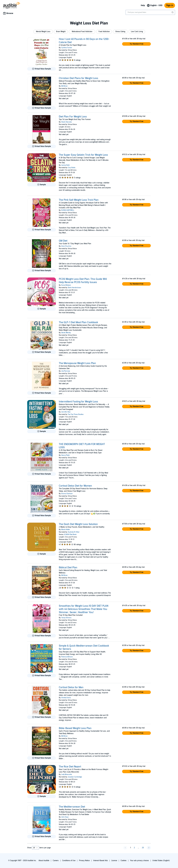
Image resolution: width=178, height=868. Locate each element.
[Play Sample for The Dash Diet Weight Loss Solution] (42, 554)
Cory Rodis (72, 168)
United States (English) (161, 861)
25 (143, 848)
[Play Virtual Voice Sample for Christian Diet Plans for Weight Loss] (42, 108)
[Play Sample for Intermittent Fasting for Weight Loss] (42, 431)
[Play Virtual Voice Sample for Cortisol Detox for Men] (42, 717)
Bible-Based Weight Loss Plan (75, 728)
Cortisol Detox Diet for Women (75, 486)
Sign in (170, 5)
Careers (56, 861)
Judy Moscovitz (67, 774)
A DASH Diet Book (70, 534)
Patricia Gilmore (67, 657)
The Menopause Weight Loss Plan (77, 363)
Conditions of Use (69, 861)
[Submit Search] (173, 12)
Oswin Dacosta (67, 122)
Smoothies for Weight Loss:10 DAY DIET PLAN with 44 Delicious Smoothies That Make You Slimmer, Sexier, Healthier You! (84, 609)
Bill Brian (64, 86)
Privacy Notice (84, 861)
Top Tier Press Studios (76, 414)
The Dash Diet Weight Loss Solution (78, 524)
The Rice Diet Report (70, 767)
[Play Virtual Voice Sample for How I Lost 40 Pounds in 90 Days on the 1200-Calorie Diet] (42, 69)
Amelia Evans (66, 698)
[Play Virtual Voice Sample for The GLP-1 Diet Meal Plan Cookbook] (42, 352)
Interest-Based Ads (100, 861)
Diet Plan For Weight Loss (73, 117)
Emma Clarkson (67, 494)
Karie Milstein (66, 285)
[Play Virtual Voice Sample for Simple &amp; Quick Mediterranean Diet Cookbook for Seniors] (42, 676)
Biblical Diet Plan (68, 568)
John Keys (65, 817)
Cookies (124, 861)
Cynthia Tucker (67, 48)
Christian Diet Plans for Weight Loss (78, 78)
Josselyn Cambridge (75, 777)
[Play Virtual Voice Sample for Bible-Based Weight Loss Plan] (42, 758)
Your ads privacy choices (139, 861)
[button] (43, 32)
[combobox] (150, 12)
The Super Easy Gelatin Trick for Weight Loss (83, 155)
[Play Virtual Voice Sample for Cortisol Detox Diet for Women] (42, 516)
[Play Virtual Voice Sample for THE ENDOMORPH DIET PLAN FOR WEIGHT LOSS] (42, 474)
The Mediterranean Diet (72, 807)
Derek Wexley (66, 333)
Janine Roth (66, 165)
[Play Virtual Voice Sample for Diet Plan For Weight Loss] (42, 146)
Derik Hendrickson (74, 288)
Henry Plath (66, 455)
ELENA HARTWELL (68, 210)
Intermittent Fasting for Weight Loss (78, 402)
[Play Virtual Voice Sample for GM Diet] (42, 271)
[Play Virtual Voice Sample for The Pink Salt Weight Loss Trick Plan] (42, 230)
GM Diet (63, 241)
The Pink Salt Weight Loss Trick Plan (79, 200)
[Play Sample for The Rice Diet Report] (42, 796)
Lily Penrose (66, 371)
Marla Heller (66, 530)
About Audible (44, 861)
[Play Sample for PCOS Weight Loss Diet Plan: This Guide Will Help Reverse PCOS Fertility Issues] (42, 309)
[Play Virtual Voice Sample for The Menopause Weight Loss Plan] (42, 393)
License (114, 861)
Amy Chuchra (66, 246)
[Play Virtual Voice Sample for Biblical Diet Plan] (42, 597)
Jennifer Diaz (66, 412)
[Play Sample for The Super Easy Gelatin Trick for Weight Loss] (42, 185)
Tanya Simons (66, 618)
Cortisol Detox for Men (71, 687)
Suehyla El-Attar (74, 532)
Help (143, 5)
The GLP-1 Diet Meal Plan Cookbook (78, 322)
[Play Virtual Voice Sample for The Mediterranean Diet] (42, 837)
